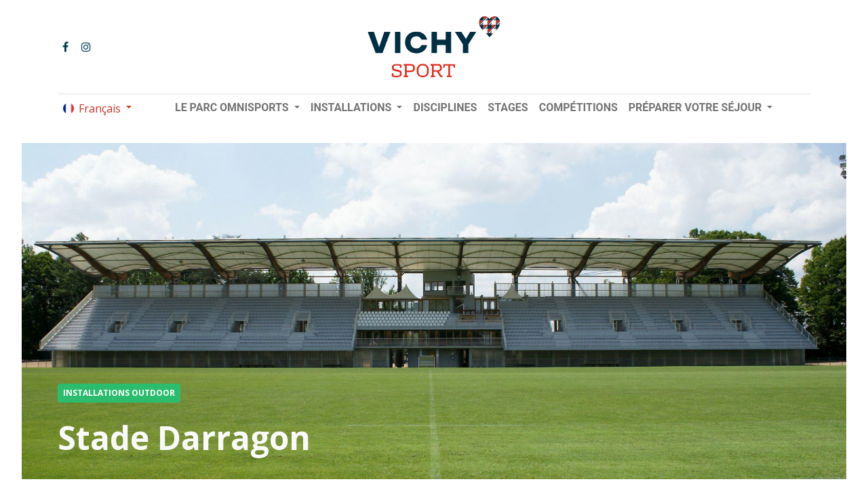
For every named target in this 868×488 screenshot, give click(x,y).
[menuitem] (445, 108)
